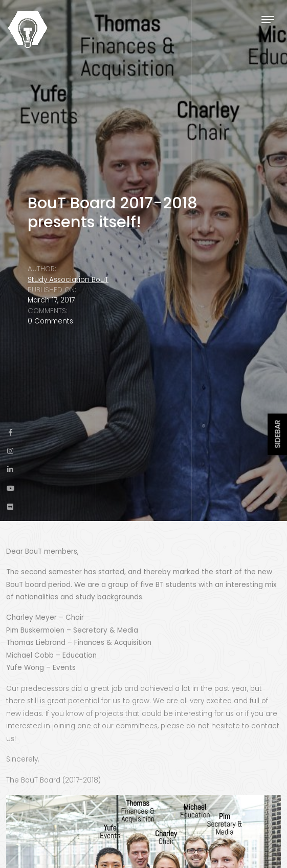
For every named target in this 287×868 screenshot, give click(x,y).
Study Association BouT (68, 280)
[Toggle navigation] (268, 19)
